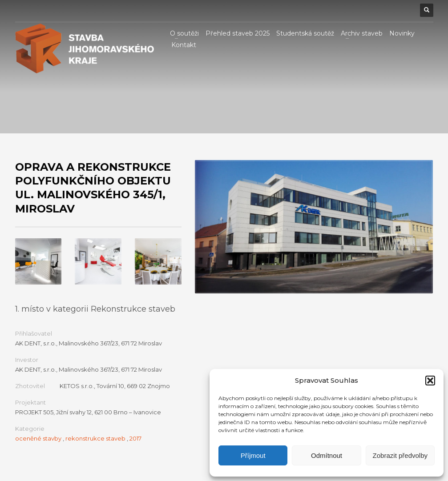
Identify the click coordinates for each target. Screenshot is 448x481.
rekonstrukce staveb (95, 438)
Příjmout (253, 455)
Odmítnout (327, 455)
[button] (430, 381)
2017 (135, 438)
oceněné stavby (38, 438)
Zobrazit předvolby (400, 455)
